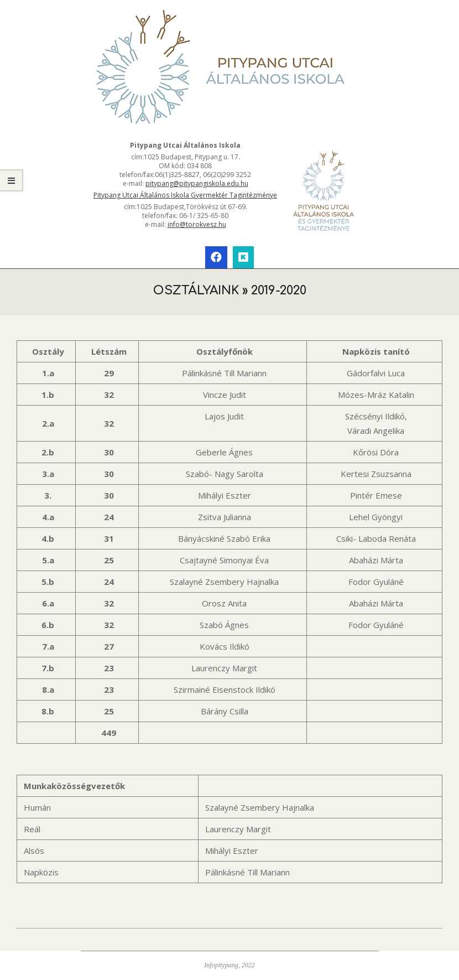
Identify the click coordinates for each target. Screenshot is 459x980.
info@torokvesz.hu (197, 224)
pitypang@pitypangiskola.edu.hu (197, 183)
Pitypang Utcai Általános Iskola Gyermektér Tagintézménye (185, 195)
